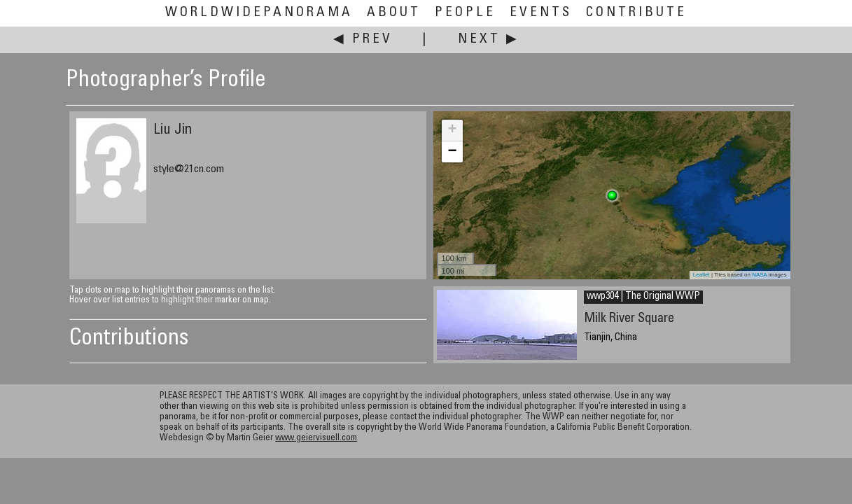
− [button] (452, 152)
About (394, 13)
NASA (759, 275)
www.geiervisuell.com (316, 439)
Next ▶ (489, 40)
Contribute (636, 13)
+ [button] (452, 130)
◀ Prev (363, 40)
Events (541, 13)
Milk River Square (629, 319)
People (465, 13)
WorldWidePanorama (259, 13)
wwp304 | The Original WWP (643, 297)
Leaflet (701, 275)
